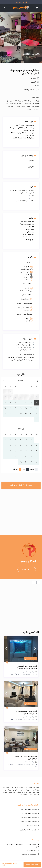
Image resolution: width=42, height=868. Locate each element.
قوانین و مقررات (29, 339)
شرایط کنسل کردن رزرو (27, 354)
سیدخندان (27, 719)
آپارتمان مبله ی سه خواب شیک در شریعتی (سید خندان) (26, 713)
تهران (29, 195)
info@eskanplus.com (29, 854)
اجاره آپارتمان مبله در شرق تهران (30, 817)
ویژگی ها (32, 257)
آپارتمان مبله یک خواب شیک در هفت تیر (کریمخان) (25, 758)
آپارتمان (33, 82)
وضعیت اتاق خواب (28, 156)
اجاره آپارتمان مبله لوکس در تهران (30, 830)
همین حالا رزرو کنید (32, 864)
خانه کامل (33, 79)
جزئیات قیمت (30, 122)
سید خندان (27, 674)
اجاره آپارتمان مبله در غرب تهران (30, 813)
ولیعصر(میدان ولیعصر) (23, 765)
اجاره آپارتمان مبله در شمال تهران (30, 809)
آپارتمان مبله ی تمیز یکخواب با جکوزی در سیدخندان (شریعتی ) (27, 668)
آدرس (33, 187)
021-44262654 (32, 851)
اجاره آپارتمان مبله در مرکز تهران (30, 822)
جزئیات (32, 218)
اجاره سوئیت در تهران (33, 826)
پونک (29, 198)
